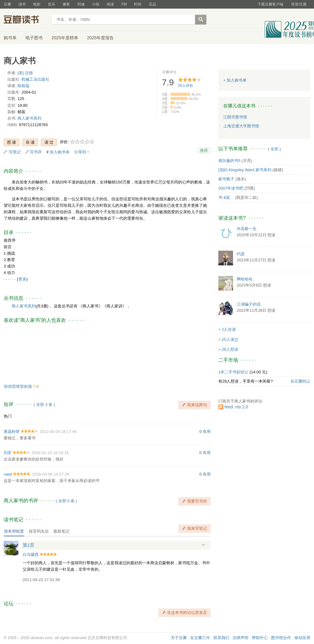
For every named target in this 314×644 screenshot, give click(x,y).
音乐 (52, 4)
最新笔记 (61, 531)
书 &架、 (226, 197)
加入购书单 (60, 152)
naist (8, 474)
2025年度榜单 (65, 38)
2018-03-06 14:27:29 (51, 474)
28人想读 (230, 349)
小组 (96, 4)
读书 (22, 4)
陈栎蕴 (23, 86)
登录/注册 (299, 4)
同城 (81, 4)
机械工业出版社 (35, 79)
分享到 (80, 152)
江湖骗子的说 (249, 304)
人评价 (186, 86)
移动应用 (302, 638)
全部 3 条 (44, 405)
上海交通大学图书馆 (241, 126)
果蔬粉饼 (12, 432)
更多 (22, 279)
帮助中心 (260, 638)
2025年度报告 (100, 38)
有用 (207, 432)
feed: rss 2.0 (236, 407)
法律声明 (240, 638)
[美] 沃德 (25, 73)
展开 (203, 545)
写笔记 (15, 152)
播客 (66, 4)
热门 (8, 416)
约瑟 (241, 254)
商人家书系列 (29, 118)
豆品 (152, 4)
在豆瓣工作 (200, 638)
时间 (138, 4)
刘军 (8, 453)
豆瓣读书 (26, 20)
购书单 (10, 38)
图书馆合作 (281, 638)
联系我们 (221, 638)
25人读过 (230, 339)
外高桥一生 (247, 229)
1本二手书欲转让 (233, 372)
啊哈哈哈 (245, 279)
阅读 (110, 4)
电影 (37, 4)
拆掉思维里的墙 (19, 386)
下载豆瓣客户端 (270, 4)
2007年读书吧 (231, 188)
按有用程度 (14, 531)
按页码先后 (39, 531)
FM (124, 4)
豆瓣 (7, 4)
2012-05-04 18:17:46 (58, 432)
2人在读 (229, 329)
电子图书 (34, 38)
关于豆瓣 (179, 638)
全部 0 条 (66, 501)
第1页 (29, 545)
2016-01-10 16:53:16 (50, 453)
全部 (274, 149)
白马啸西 (31, 555)
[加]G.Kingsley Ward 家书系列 (245, 170)
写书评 (36, 152)
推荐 (204, 150)
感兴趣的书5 (229, 161)
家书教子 (226, 179)
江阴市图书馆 (235, 117)
